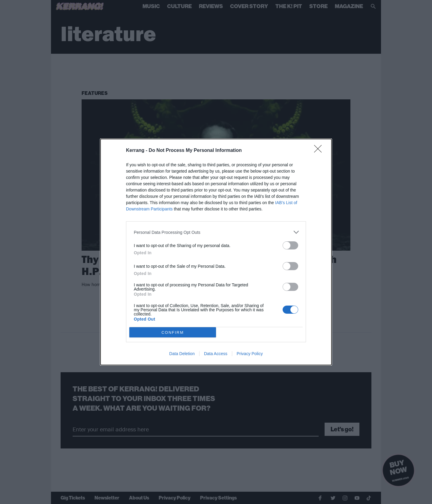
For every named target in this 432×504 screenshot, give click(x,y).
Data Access (216, 354)
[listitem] (216, 232)
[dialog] (216, 252)
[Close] (320, 151)
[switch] (290, 245)
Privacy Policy (250, 354)
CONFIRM (173, 332)
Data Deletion (182, 354)
